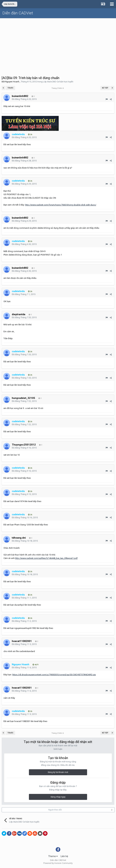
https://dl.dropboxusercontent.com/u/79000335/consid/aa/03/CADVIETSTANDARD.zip (54, 675)
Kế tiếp (105, 88)
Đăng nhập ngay (58, 797)
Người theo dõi (55, 810)
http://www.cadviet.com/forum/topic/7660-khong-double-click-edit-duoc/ (61, 205)
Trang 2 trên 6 (58, 88)
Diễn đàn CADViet (18, 13)
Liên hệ (64, 856)
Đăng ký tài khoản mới (58, 772)
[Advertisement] (58, 43)
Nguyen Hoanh (12, 82)
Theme (53, 856)
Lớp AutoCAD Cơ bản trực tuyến (58, 82)
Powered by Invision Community (58, 863)
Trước (10, 88)
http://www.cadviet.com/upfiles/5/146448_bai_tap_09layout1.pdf (46, 558)
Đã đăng (24, 99)
